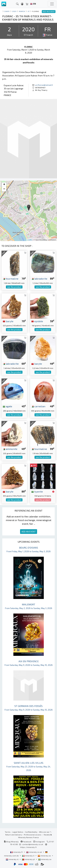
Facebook (26, 842)
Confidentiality (31, 832)
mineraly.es (45, 856)
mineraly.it (28, 856)
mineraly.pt (29, 859)
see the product (14, 287)
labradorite (39, 279)
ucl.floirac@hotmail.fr (44, 85)
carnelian (38, 406)
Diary (7, 11)
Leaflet (30, 240)
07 (29, 11)
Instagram (39, 842)
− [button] (4, 189)
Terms (8, 832)
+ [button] (4, 185)
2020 (14, 11)
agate (7, 406)
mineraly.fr (17, 852)
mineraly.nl (12, 859)
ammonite (10, 449)
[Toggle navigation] (52, 4)
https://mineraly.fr (28, 847)
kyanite (37, 491)
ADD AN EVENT (29, 532)
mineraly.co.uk (34, 852)
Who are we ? (45, 832)
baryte (8, 321)
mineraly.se (45, 859)
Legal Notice (18, 832)
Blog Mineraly (11, 842)
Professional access (33, 835)
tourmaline (11, 279)
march (22, 11)
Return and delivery (14, 835)
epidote (37, 321)
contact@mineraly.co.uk (33, 844)
